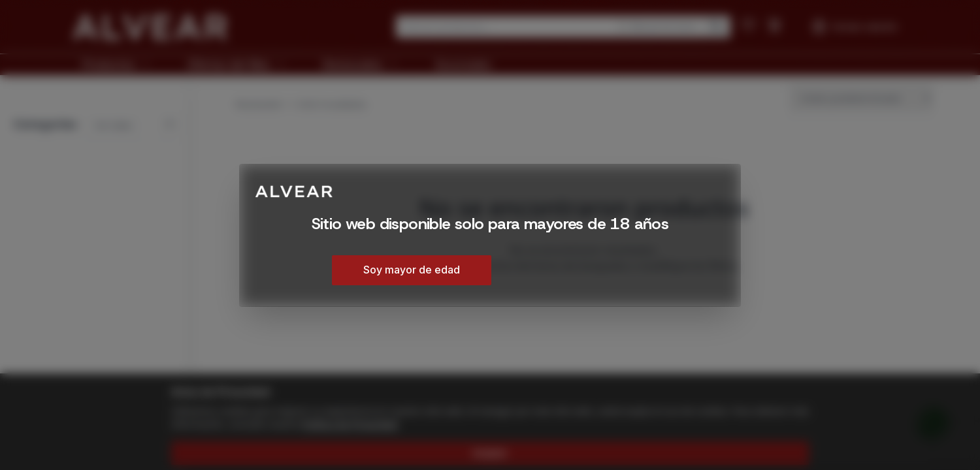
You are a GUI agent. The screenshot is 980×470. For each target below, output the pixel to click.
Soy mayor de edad (412, 270)
